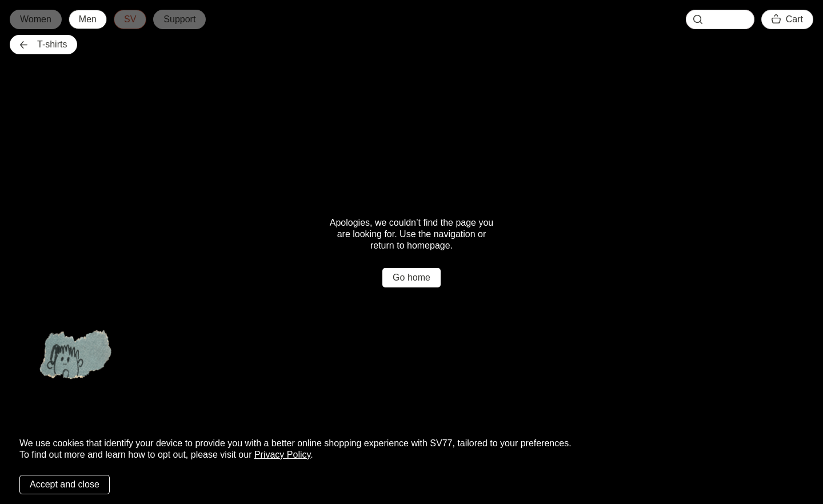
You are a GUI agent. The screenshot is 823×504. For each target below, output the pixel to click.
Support (179, 19)
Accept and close (65, 484)
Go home (411, 277)
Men (88, 19)
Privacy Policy (282, 455)
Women (36, 19)
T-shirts (43, 44)
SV (130, 19)
